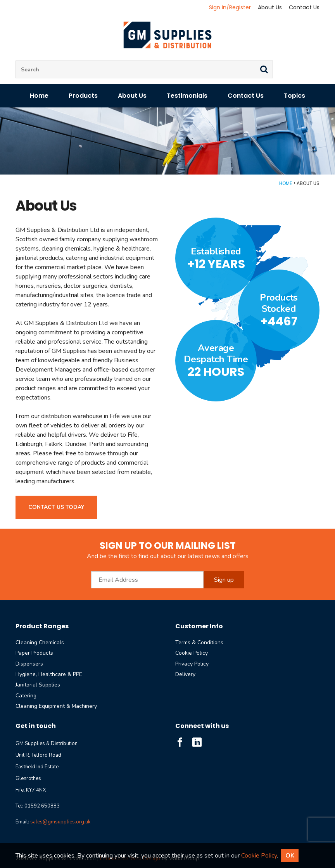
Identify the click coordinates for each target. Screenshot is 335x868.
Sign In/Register (230, 7)
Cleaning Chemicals (40, 642)
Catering (26, 696)
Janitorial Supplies (38, 685)
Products (83, 96)
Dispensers (29, 664)
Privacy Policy (192, 664)
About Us (270, 7)
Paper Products (34, 653)
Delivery (185, 674)
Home (39, 96)
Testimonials (187, 96)
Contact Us (304, 7)
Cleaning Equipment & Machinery (56, 706)
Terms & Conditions (199, 642)
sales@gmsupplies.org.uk (60, 822)
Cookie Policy (192, 653)
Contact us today (56, 507)
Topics (294, 96)
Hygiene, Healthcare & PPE (49, 674)
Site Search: (16, 61)
